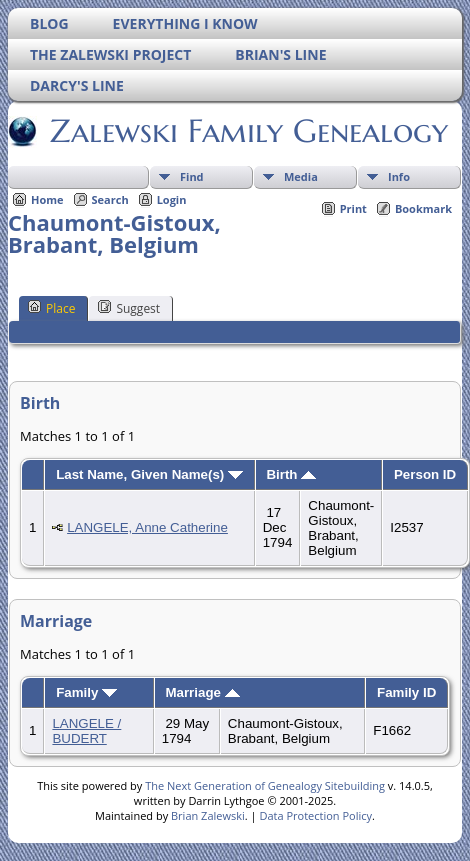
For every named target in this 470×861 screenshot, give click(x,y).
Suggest (129, 308)
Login (172, 199)
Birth (291, 474)
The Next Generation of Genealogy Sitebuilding (265, 785)
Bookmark (423, 208)
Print (353, 208)
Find (192, 176)
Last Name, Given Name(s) (149, 474)
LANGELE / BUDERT (86, 731)
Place (51, 308)
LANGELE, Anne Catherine (147, 527)
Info (399, 176)
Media (301, 176)
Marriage (202, 692)
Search (110, 199)
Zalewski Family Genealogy (247, 131)
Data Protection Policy (315, 815)
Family (86, 692)
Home (47, 199)
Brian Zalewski (208, 815)
